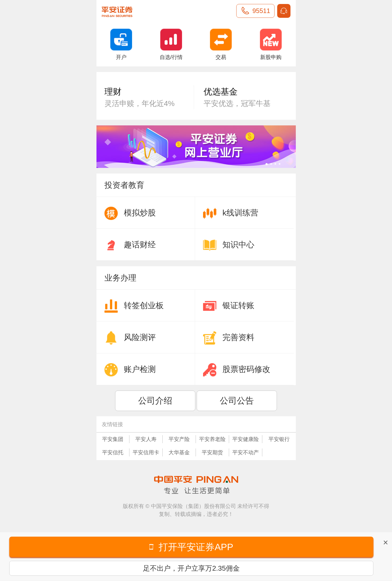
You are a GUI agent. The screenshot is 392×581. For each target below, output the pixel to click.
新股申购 (271, 44)
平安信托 (113, 452)
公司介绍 (155, 401)
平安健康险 (246, 439)
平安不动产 (246, 452)
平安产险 (179, 439)
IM (284, 11)
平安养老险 (212, 439)
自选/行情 (171, 44)
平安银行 (279, 439)
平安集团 (113, 439)
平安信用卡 (146, 452)
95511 (261, 11)
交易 (221, 44)
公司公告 (237, 401)
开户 (121, 44)
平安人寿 (146, 439)
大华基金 (179, 452)
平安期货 (212, 452)
